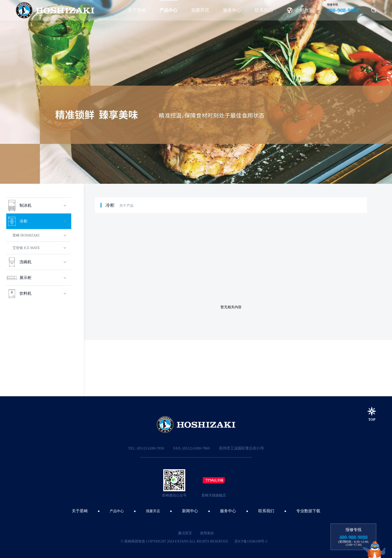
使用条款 (207, 533)
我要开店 (153, 511)
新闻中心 (190, 511)
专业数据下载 (308, 511)
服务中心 (228, 511)
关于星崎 (80, 511)
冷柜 (110, 205)
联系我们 (266, 511)
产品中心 (117, 511)
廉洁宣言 (185, 533)
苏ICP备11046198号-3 (251, 541)
